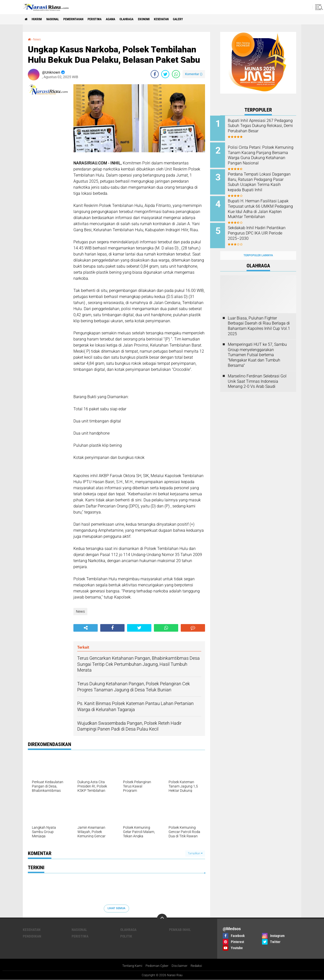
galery (214, 19)
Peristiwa (112, 19)
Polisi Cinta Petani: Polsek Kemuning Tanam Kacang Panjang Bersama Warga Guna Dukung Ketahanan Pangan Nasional (261, 157)
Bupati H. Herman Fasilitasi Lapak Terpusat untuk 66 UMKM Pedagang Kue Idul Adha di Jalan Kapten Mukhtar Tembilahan (265, 208)
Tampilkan (195, 853)
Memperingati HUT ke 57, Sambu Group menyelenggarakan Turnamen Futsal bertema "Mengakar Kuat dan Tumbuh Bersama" (257, 347)
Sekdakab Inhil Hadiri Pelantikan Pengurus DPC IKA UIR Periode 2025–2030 (264, 228)
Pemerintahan (86, 19)
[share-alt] (86, 628)
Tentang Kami (130, 966)
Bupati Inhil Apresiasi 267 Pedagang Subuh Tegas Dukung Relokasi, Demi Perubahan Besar (261, 128)
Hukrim (40, 19)
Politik (126, 936)
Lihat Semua (116, 908)
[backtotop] (162, 919)
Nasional (60, 19)
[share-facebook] (155, 74)
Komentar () (194, 74)
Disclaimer (181, 966)
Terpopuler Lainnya (258, 248)
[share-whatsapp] (176, 74)
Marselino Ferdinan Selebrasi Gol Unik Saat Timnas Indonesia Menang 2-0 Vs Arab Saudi (257, 373)
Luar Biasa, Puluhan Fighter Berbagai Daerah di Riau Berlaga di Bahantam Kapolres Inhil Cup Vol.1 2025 (259, 318)
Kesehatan (193, 19)
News (38, 39)
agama (131, 19)
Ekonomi (172, 19)
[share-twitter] (165, 74)
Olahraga (151, 19)
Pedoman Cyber (157, 966)
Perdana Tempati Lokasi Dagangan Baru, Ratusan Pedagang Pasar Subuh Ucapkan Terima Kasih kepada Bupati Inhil (260, 182)
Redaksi (199, 966)
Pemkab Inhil (180, 929)
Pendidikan (32, 936)
